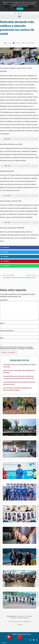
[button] (20, 16)
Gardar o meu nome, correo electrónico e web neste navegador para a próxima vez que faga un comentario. (17, 348)
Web (1, 338)
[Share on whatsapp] (19, 266)
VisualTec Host (27, 621)
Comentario (4, 300)
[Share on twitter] (19, 252)
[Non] (36, 6)
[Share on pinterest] (19, 261)
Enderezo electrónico (7, 331)
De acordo (20, 9)
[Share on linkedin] (19, 257)
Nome (2, 323)
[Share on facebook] (19, 248)
